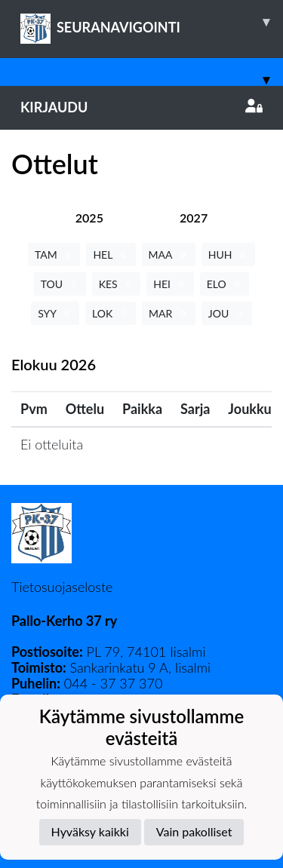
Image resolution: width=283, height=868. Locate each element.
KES (117, 284)
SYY (55, 313)
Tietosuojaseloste (62, 587)
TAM (54, 255)
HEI (170, 284)
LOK (111, 313)
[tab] (89, 218)
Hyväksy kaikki (90, 831)
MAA (169, 255)
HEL (111, 255)
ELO (225, 284)
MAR (169, 313)
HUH (228, 255)
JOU (227, 313)
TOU (60, 284)
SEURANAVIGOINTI (152, 22)
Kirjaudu (141, 107)
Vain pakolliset (194, 831)
